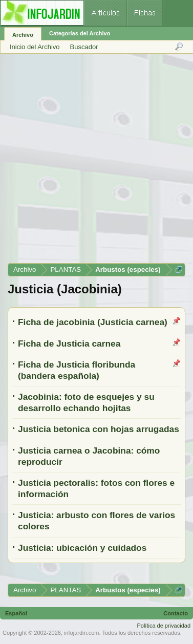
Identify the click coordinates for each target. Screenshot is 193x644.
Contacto (176, 613)
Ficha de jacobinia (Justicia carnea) (93, 322)
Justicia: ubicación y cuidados (82, 548)
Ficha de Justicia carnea (69, 344)
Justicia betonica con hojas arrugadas (99, 429)
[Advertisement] (96, 162)
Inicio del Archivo (35, 47)
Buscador (84, 47)
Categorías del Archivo (80, 33)
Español (16, 613)
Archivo (23, 35)
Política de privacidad (164, 626)
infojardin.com (81, 633)
